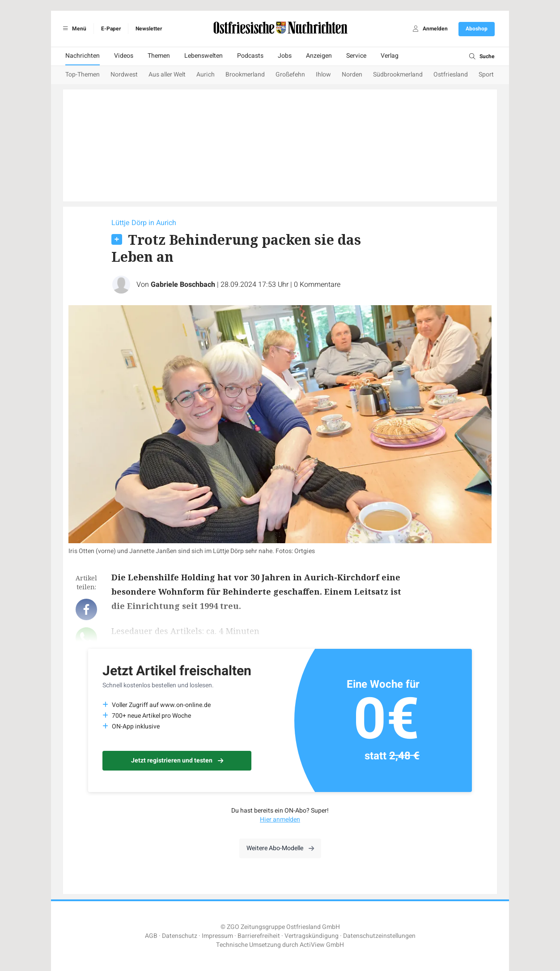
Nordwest (124, 75)
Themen (159, 56)
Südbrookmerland (398, 75)
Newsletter (149, 29)
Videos (124, 56)
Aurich (206, 75)
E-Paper (111, 29)
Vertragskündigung (312, 936)
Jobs (285, 56)
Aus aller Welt (167, 75)
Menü (73, 29)
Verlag (390, 56)
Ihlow (323, 75)
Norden (352, 75)
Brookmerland (245, 75)
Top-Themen (83, 75)
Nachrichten (83, 56)
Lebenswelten (204, 56)
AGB (151, 936)
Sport (486, 75)
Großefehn (290, 75)
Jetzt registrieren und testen (177, 760)
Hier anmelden (280, 820)
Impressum (217, 936)
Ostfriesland (451, 75)
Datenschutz (180, 936)
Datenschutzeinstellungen (379, 936)
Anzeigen (319, 56)
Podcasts (250, 56)
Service (356, 56)
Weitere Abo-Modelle (280, 848)
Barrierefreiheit (259, 936)
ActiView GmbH (322, 945)
